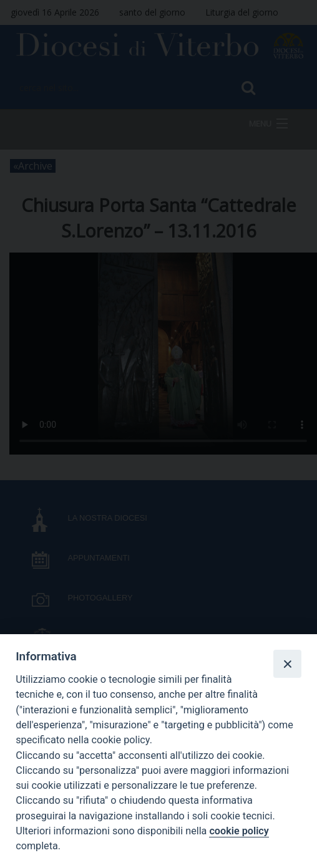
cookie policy (239, 831)
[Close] (287, 663)
